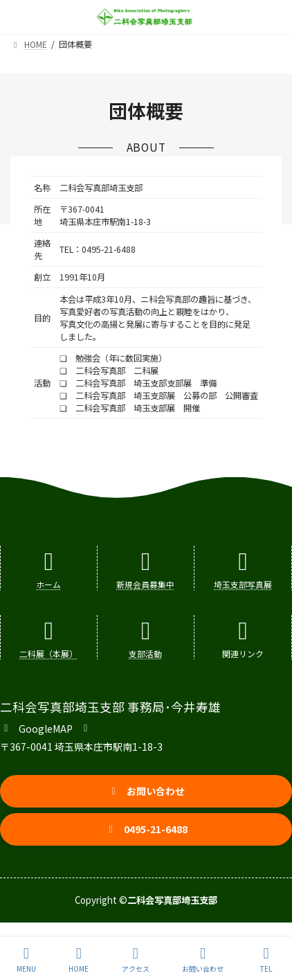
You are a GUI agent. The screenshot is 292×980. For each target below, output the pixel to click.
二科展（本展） (48, 653)
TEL (266, 960)
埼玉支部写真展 (243, 584)
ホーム (48, 584)
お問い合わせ (203, 960)
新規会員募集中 (145, 584)
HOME (79, 960)
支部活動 (145, 653)
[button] (46, 727)
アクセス (136, 960)
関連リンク (243, 653)
